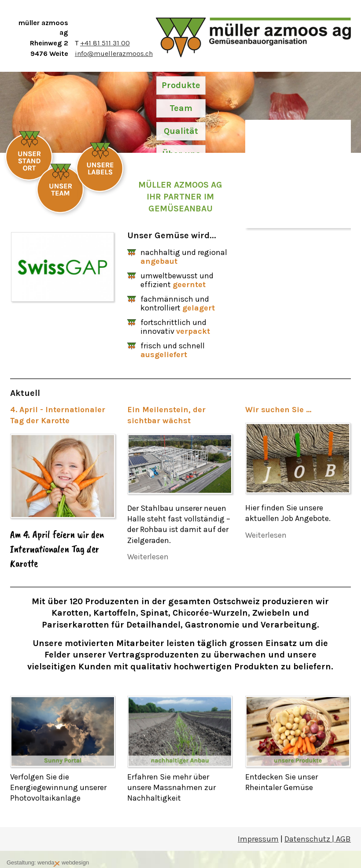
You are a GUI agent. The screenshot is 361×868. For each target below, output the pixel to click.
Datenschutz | (310, 839)
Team (181, 108)
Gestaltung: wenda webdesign (48, 863)
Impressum (258, 839)
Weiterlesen (148, 557)
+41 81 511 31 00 (105, 43)
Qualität (181, 131)
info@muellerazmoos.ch (114, 54)
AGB (343, 839)
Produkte (181, 85)
